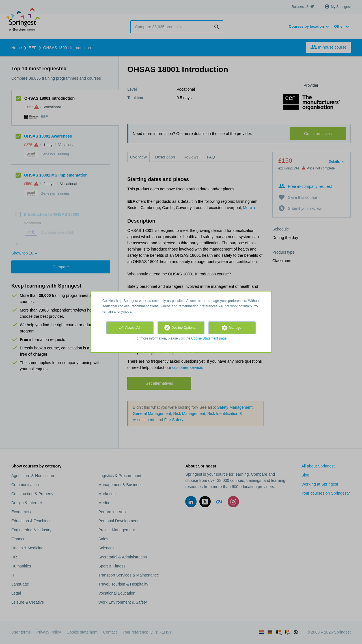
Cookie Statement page (209, 338)
